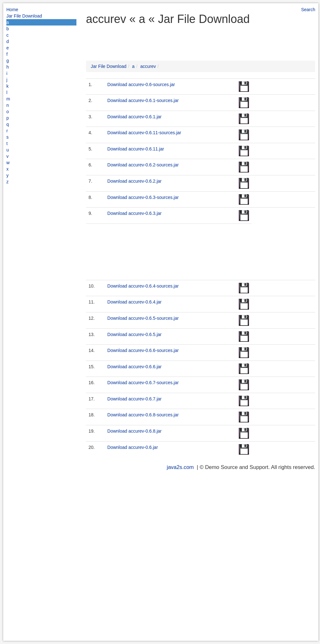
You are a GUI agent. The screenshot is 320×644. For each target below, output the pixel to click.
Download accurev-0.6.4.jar (134, 302)
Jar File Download (24, 16)
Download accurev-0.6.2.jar (134, 181)
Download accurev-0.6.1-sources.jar (143, 100)
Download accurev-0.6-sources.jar (141, 84)
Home (12, 10)
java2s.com (180, 467)
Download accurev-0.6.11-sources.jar (144, 133)
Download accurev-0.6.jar (133, 447)
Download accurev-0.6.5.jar (134, 334)
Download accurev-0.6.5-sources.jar (143, 318)
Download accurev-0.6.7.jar (134, 399)
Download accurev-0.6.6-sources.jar (143, 350)
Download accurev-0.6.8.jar (134, 431)
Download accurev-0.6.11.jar (136, 149)
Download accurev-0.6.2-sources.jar (143, 165)
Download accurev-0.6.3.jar (134, 213)
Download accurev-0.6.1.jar (134, 117)
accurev (148, 66)
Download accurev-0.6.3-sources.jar (143, 197)
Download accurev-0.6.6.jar (134, 367)
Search (308, 10)
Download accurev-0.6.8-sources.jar (143, 415)
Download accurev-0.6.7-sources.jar (143, 383)
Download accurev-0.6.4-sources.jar (143, 286)
